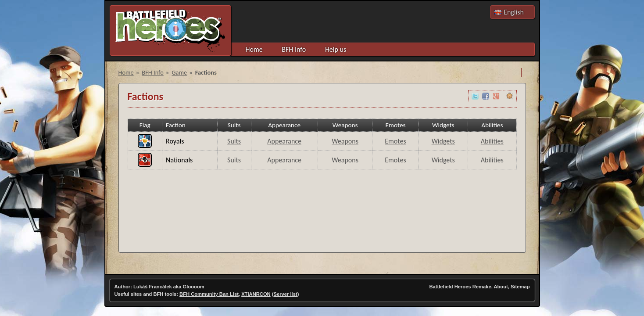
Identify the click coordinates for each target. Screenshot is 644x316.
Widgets (443, 141)
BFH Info (294, 49)
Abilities (492, 141)
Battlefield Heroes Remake (460, 287)
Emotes (395, 141)
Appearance (284, 141)
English (514, 12)
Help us (336, 49)
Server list (286, 294)
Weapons (345, 141)
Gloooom (194, 287)
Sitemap (520, 287)
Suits (234, 141)
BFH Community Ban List (209, 294)
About (501, 287)
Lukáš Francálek (153, 287)
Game (179, 72)
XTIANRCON (256, 294)
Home (254, 49)
